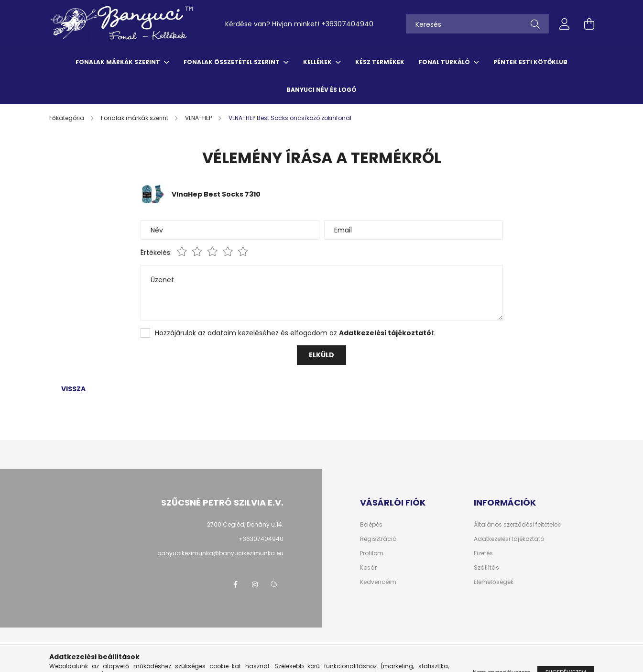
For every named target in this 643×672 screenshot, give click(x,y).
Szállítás (486, 568)
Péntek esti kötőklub (530, 62)
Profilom (372, 553)
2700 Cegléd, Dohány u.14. (245, 524)
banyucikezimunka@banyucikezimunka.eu (220, 553)
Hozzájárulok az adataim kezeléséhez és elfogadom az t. (295, 333)
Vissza (73, 389)
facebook (236, 584)
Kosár (368, 568)
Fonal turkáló (445, 62)
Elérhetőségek (494, 582)
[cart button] (589, 24)
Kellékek (318, 62)
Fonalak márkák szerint (119, 62)
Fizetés (483, 553)
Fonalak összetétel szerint (232, 62)
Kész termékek (380, 62)
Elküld (321, 355)
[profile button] (565, 24)
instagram (255, 584)
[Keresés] (478, 24)
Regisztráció (378, 539)
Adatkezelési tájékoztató (509, 539)
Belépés (371, 525)
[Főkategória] (67, 118)
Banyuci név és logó (321, 90)
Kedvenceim (378, 582)
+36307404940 (347, 24)
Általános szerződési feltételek (517, 525)
